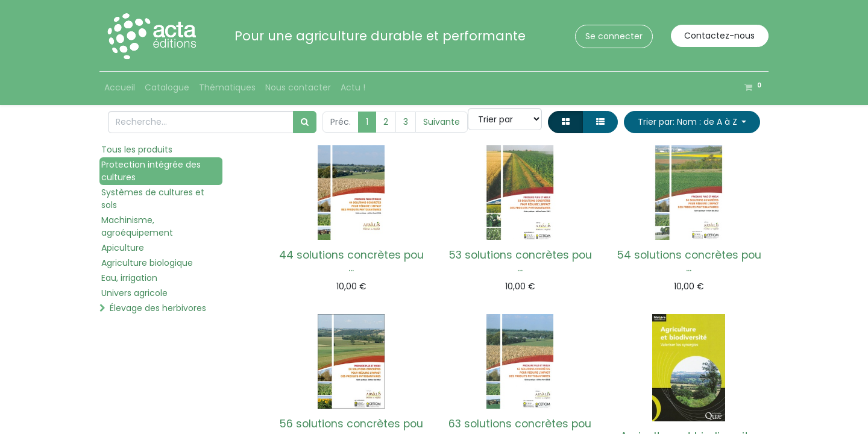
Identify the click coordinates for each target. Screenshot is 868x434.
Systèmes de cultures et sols (153, 199)
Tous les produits (137, 149)
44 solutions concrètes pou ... (351, 261)
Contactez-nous (719, 36)
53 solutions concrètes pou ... (520, 261)
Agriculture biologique (147, 263)
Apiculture (123, 248)
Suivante (442, 122)
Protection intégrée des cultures (151, 171)
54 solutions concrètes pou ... (689, 261)
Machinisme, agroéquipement (137, 226)
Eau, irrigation (129, 278)
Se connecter (614, 36)
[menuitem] (120, 88)
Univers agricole (134, 293)
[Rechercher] (305, 122)
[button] (692, 122)
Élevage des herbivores (158, 308)
